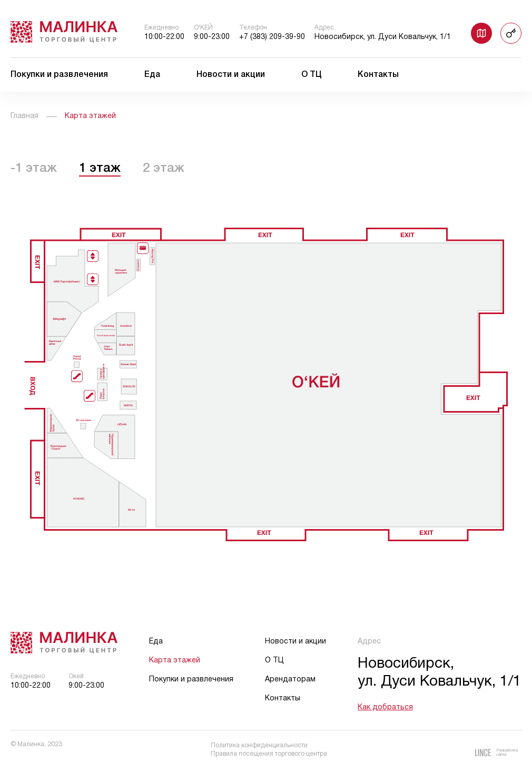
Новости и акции (231, 75)
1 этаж (100, 169)
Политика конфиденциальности (259, 745)
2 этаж (164, 169)
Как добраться (385, 707)
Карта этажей (175, 661)
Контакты (378, 75)
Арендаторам (290, 680)
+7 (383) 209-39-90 (272, 37)
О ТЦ (312, 75)
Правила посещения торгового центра (269, 754)
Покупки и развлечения (59, 75)
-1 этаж (34, 169)
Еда (152, 75)
